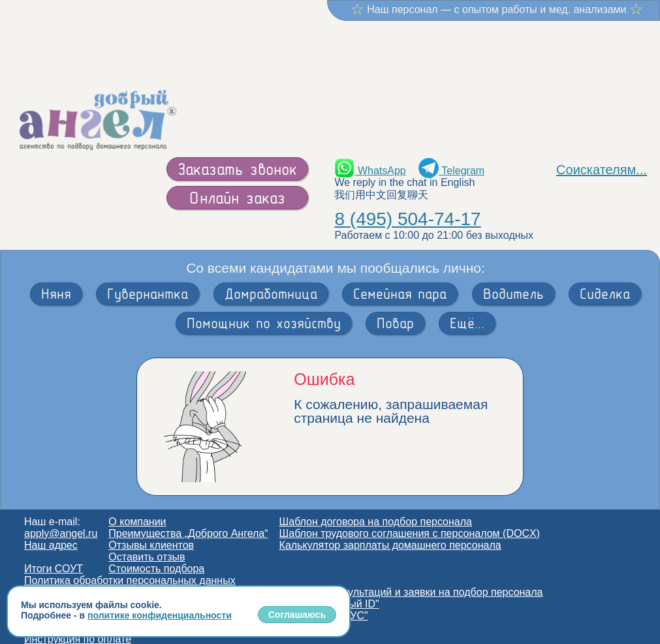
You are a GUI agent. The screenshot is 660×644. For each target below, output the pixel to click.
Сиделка (605, 281)
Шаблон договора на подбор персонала (376, 509)
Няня (56, 281)
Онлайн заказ (237, 185)
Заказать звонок (237, 157)
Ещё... (467, 311)
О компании (137, 509)
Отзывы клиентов (151, 533)
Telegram (451, 158)
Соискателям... (602, 157)
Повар (395, 311)
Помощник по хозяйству (264, 311)
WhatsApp (370, 158)
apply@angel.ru (61, 521)
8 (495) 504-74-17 (407, 207)
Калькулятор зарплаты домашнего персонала (390, 533)
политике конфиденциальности (160, 615)
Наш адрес (51, 533)
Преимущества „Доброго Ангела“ (188, 521)
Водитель (513, 281)
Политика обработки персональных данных (130, 568)
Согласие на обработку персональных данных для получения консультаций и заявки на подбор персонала (284, 580)
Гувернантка (148, 281)
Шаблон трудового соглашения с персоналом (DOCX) (410, 521)
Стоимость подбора (156, 556)
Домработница (271, 281)
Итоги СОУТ (54, 556)
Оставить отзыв (147, 544)
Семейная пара (400, 281)
